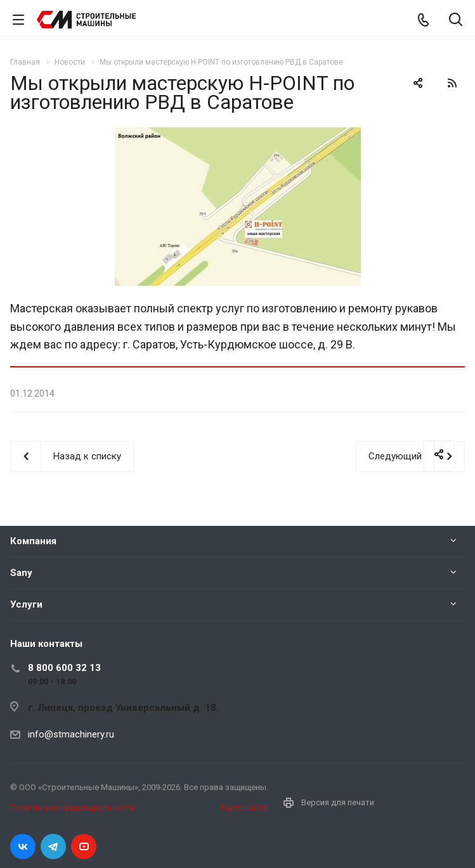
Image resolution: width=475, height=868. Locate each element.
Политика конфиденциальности (72, 807)
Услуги (26, 604)
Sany (21, 573)
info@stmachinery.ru (71, 734)
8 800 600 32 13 (64, 668)
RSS (452, 83)
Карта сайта (245, 807)
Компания (33, 541)
